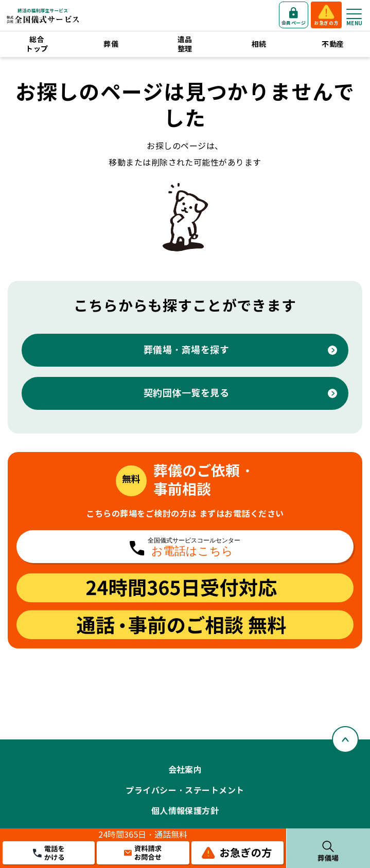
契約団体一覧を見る (187, 393)
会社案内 (185, 770)
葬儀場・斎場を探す (187, 350)
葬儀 (111, 44)
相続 (259, 44)
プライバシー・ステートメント (185, 791)
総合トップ (37, 44)
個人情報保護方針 (185, 811)
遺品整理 (185, 44)
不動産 (333, 44)
